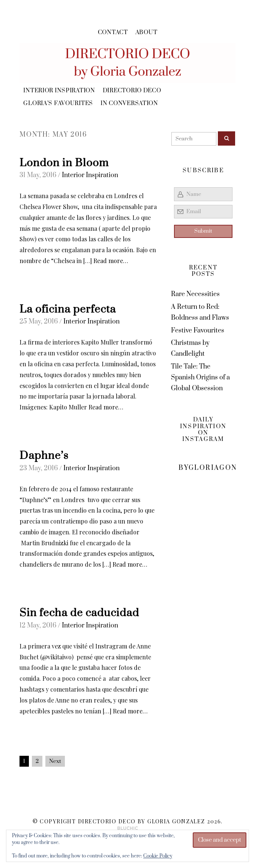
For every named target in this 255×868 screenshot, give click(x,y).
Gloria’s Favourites (58, 103)
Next (55, 761)
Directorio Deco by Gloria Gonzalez (142, 821)
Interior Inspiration (59, 91)
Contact (113, 32)
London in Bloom (64, 163)
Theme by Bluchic (128, 828)
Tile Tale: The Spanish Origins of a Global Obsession (200, 378)
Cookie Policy (158, 856)
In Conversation (129, 103)
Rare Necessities (195, 294)
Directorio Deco (132, 91)
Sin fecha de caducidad (79, 613)
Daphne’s (44, 456)
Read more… (111, 261)
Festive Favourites (198, 331)
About (146, 32)
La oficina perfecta (68, 310)
